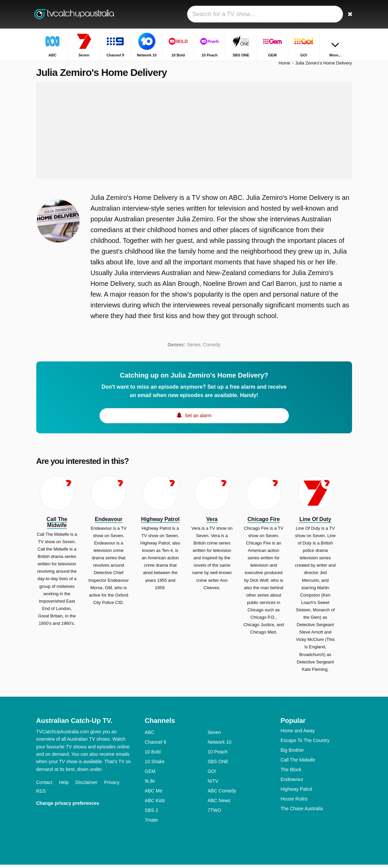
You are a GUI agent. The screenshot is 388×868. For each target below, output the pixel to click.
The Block (291, 773)
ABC (150, 736)
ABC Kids (155, 804)
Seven (214, 736)
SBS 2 (152, 814)
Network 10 (220, 745)
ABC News (219, 804)
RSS (41, 794)
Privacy (112, 786)
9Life (150, 784)
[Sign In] (332, 14)
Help (64, 786)
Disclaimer (87, 786)
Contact (44, 786)
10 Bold (153, 755)
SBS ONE (218, 765)
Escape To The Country (305, 744)
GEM (150, 775)
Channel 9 (156, 745)
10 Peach (218, 755)
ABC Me (154, 794)
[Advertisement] (194, 133)
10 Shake (155, 765)
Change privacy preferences (68, 807)
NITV (213, 784)
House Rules (294, 802)
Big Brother (292, 753)
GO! (212, 775)
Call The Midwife (298, 763)
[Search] (348, 14)
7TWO (214, 814)
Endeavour (292, 783)
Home (284, 66)
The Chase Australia (302, 812)
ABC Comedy (222, 794)
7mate (151, 823)
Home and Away (298, 734)
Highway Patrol (296, 792)
